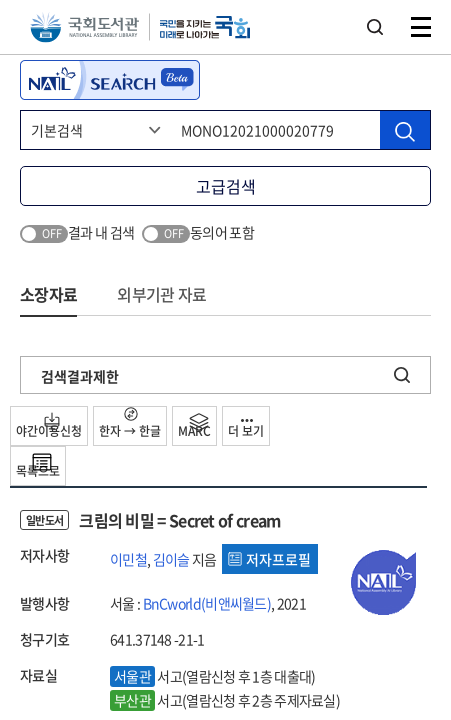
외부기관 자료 (161, 294)
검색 (375, 27)
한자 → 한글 (130, 423)
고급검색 (226, 186)
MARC (194, 426)
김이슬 (171, 559)
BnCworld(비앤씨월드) (207, 603)
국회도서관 (84, 27)
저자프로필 (269, 559)
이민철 (128, 559)
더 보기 (246, 429)
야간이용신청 (49, 426)
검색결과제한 (80, 376)
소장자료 (48, 294)
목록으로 (38, 466)
